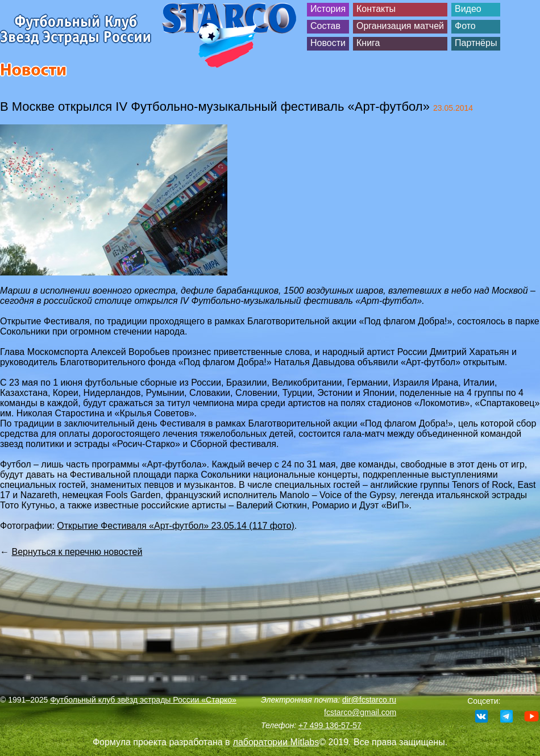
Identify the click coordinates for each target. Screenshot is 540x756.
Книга (368, 43)
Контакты (376, 9)
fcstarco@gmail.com (360, 712)
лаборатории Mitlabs (276, 742)
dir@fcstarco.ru (369, 700)
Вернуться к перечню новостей (77, 552)
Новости (328, 43)
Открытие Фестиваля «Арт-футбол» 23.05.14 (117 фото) (176, 526)
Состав (325, 26)
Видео (468, 9)
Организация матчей (400, 26)
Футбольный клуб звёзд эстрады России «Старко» (143, 700)
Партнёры (476, 43)
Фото (465, 26)
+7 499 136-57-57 (330, 725)
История (328, 9)
